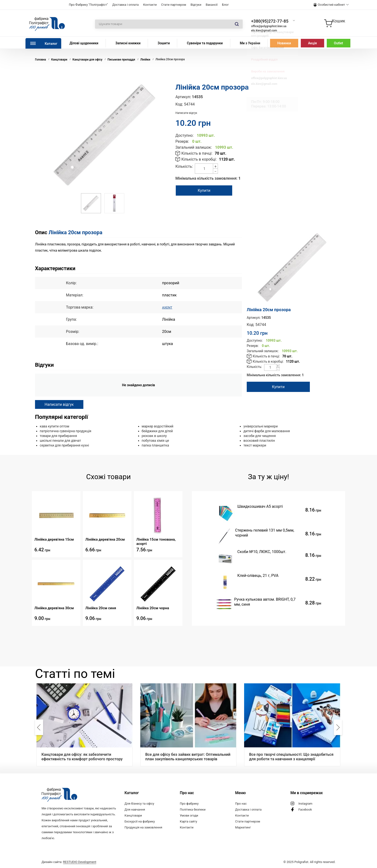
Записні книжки (128, 43)
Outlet (338, 43)
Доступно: (184, 135)
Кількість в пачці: (197, 153)
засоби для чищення (260, 436)
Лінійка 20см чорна (153, 608)
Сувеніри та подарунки (205, 43)
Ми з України (250, 43)
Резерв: (182, 141)
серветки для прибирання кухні (64, 445)
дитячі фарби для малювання (267, 431)
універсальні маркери (261, 426)
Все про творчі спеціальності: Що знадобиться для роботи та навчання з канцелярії (291, 757)
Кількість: (184, 166)
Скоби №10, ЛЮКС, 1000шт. (262, 552)
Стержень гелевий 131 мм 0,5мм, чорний (265, 533)
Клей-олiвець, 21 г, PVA (258, 576)
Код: (179, 104)
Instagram (305, 804)
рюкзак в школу (154, 436)
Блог (225, 5)
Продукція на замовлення (143, 827)
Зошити (164, 43)
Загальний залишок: (194, 147)
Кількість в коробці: (199, 159)
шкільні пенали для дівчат (60, 441)
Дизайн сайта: (69, 862)
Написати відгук (186, 113)
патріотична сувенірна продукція (65, 431)
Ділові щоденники (84, 43)
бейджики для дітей (157, 431)
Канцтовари (133, 815)
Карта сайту (188, 821)
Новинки (284, 43)
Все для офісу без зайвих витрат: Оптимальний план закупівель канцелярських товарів (188, 757)
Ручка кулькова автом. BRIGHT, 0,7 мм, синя (265, 602)
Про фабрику (189, 804)
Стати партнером (173, 5)
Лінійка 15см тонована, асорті (156, 541)
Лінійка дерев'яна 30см (54, 608)
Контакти (150, 5)
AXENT (168, 307)
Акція (312, 43)
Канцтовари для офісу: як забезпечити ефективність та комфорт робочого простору (82, 757)
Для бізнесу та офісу (139, 804)
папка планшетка (155, 445)
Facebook (305, 810)
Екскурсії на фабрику (140, 821)
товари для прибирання (58, 436)
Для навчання (135, 810)
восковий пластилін (259, 441)
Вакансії (212, 5)
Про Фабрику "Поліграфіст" (88, 5)
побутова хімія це (155, 441)
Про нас (241, 804)
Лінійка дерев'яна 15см (54, 539)
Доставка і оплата (125, 5)
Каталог (51, 44)
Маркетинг (243, 827)
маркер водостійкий (158, 426)
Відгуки (196, 5)
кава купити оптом (55, 426)
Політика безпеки (193, 810)
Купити (207, 190)
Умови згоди (189, 815)
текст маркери (255, 445)
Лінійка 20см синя (101, 608)
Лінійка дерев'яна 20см (105, 539)
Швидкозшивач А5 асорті (260, 506)
